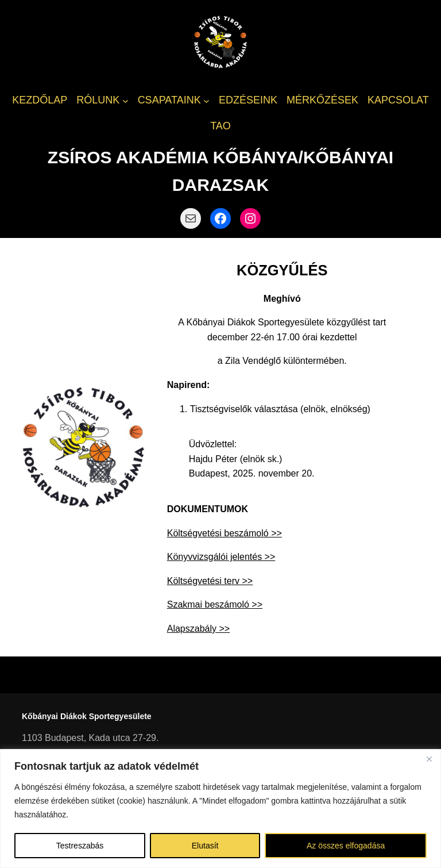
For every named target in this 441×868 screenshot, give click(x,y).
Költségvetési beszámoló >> (225, 533)
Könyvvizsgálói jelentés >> (221, 557)
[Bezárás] (429, 759)
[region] (220, 809)
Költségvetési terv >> (210, 581)
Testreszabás (80, 846)
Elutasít (205, 846)
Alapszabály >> (198, 629)
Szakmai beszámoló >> (215, 604)
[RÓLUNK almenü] (125, 100)
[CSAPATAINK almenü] (206, 100)
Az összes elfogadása (346, 846)
